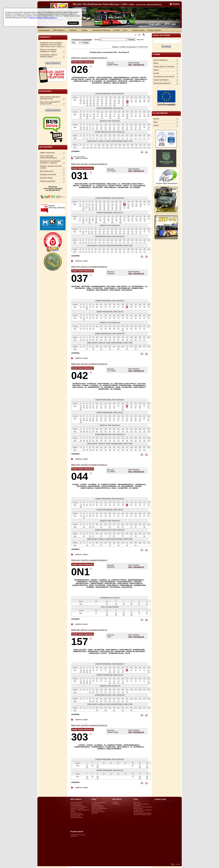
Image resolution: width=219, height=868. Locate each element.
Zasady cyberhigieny (161, 80)
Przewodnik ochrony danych (164, 76)
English (176, 4)
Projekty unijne (138, 30)
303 (80, 737)
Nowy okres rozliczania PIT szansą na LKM (50, 103)
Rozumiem (73, 23)
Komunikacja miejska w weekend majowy (49, 56)
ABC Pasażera (59, 30)
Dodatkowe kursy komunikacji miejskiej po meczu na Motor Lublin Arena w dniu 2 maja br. (51, 44)
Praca (125, 30)
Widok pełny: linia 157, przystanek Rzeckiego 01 (89, 630)
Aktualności (116, 804)
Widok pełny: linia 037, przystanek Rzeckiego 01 (89, 267)
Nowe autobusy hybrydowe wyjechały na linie (50, 98)
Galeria (156, 125)
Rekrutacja (137, 802)
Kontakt (116, 30)
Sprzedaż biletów (46, 178)
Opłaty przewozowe (47, 153)
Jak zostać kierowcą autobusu (143, 813)
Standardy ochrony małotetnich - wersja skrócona (143, 811)
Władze (156, 70)
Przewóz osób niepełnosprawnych (97, 805)
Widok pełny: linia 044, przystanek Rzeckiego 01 (89, 465)
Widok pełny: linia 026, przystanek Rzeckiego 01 (89, 58)
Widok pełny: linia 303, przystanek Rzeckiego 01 (89, 725)
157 (80, 641)
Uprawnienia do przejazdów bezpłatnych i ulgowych (50, 162)
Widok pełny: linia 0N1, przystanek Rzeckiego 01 (89, 560)
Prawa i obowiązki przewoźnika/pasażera (48, 157)
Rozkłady (115, 802)
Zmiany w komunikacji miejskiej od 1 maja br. (48, 50)
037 (80, 278)
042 (80, 375)
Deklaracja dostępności (162, 83)
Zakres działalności (161, 60)
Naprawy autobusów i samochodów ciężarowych (99, 808)
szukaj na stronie (161, 35)
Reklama (74, 30)
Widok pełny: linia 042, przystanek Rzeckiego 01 (89, 364)
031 (80, 176)
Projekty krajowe (155, 30)
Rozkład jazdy (44, 30)
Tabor (156, 122)
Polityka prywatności (48, 181)
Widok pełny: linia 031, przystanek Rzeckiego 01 (89, 164)
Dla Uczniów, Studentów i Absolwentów (141, 805)
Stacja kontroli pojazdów (99, 802)
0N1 (80, 572)
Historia (156, 119)
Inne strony (117, 799)
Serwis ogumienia (97, 810)
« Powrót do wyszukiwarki (82, 40)
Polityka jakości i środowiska (164, 67)
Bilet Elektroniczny (47, 171)
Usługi (85, 30)
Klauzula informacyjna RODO (142, 815)
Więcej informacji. (51, 18)
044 (80, 476)
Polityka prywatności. (36, 18)
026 (80, 69)
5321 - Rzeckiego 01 (136, 65)
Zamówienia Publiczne (101, 30)
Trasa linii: (140, 40)
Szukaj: (97, 40)
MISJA (156, 63)
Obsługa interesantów (48, 174)
